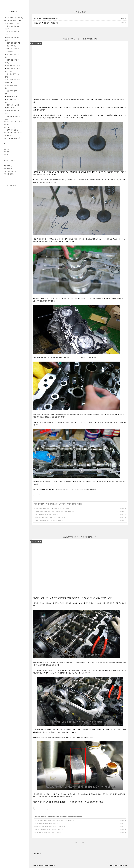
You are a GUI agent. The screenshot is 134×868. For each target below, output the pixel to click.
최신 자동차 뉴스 (13, 23)
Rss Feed (35, 865)
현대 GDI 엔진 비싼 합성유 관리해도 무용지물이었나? (49, 517)
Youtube (49, 865)
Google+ (53, 865)
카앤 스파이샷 (12, 46)
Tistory (117, 865)
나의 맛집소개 (9, 135)
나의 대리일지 (12, 96)
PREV (76, 842)
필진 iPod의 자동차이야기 (12, 138)
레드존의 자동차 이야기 (13, 20)
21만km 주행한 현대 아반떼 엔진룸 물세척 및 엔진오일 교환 (51, 508)
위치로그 (7, 152)
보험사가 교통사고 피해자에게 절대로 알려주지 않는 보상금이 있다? (53, 511)
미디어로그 (7, 149)
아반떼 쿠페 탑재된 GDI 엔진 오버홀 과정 (46, 18)
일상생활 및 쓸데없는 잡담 (13, 133)
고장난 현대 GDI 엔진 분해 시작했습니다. (46, 23)
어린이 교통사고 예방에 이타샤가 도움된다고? (47, 833)
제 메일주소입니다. (10, 160)
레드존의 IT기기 (10, 127)
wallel (126, 865)
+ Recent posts (37, 854)
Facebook (45, 865)
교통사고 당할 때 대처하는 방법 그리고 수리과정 (48, 520)
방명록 (6, 155)
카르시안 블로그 (9, 174)
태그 (5, 146)
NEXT (84, 842)
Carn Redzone (14, 12)
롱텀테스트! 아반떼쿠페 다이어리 (60, 504)
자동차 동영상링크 (13, 43)
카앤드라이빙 (8, 166)
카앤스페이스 (8, 168)
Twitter (40, 865)
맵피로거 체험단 (12, 130)
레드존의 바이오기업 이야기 (13, 18)
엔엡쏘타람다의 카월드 (11, 171)
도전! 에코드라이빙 (13, 66)
